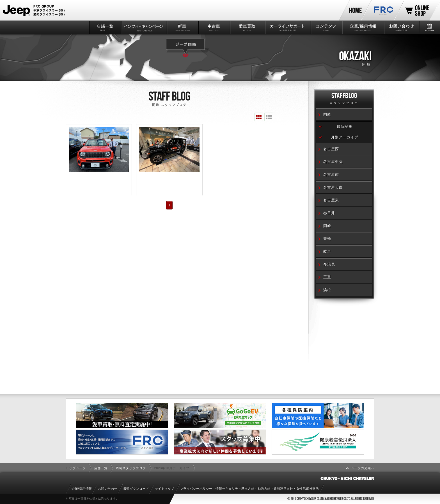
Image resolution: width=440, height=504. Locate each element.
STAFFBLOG (344, 99)
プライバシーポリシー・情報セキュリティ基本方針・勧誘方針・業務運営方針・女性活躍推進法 (250, 489)
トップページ (76, 468)
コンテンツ (326, 27)
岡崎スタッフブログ (131, 468)
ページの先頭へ (363, 468)
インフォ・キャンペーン (144, 27)
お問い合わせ (401, 27)
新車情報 (182, 27)
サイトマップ (165, 489)
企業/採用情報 (363, 27)
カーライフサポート (287, 27)
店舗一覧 (105, 27)
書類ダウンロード (136, 489)
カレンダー (429, 27)
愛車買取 (247, 27)
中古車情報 (214, 27)
